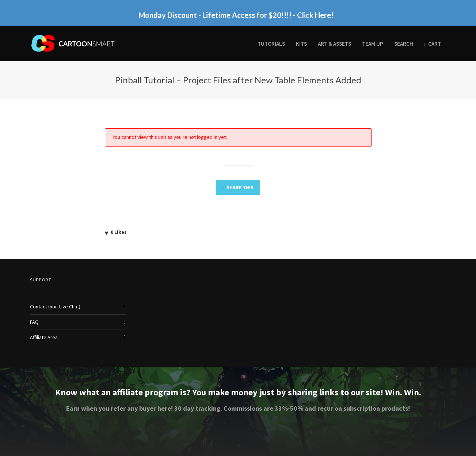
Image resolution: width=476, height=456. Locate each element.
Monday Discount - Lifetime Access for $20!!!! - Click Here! (236, 15)
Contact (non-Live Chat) (55, 307)
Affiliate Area (44, 337)
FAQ (34, 322)
